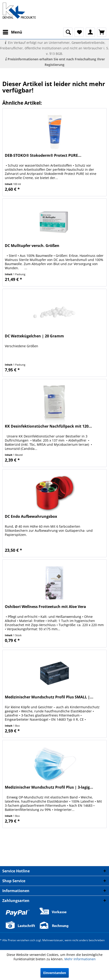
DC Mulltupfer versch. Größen (32, 246)
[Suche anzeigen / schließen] (68, 32)
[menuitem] (12, 32)
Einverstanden (55, 973)
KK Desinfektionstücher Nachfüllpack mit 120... (48, 426)
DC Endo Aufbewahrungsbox (31, 517)
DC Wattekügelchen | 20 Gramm (34, 336)
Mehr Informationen (80, 959)
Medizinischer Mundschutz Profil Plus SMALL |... (49, 697)
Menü (12, 32)
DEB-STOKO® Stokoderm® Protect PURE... (43, 155)
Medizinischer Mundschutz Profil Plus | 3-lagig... (49, 787)
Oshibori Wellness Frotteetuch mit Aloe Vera (45, 607)
